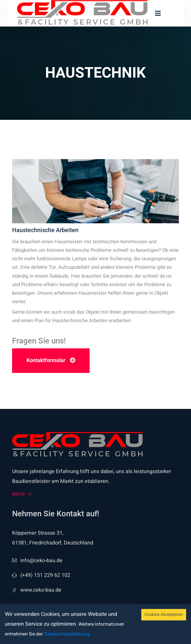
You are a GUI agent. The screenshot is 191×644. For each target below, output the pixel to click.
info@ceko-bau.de (37, 561)
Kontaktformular (51, 360)
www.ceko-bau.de (37, 590)
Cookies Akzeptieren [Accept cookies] (164, 614)
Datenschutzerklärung (67, 634)
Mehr (22, 494)
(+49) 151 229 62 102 (41, 575)
